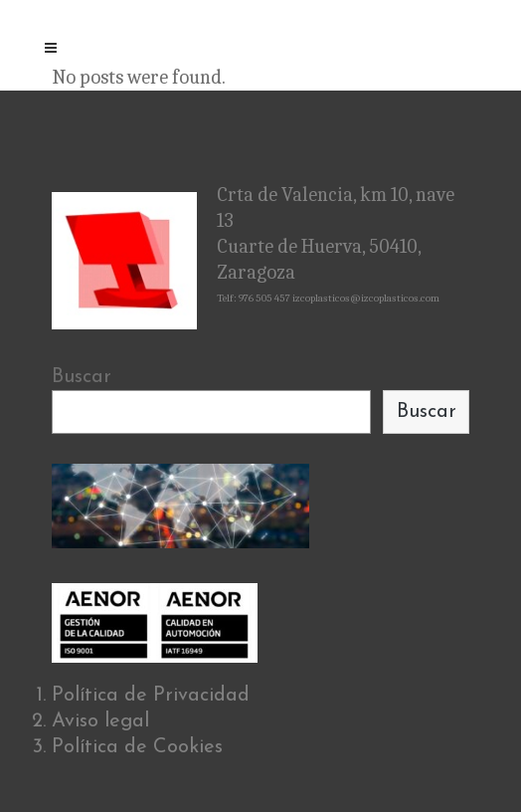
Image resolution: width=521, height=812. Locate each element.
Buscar (82, 377)
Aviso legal (100, 721)
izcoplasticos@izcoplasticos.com (366, 298)
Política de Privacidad (151, 696)
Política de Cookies (137, 747)
